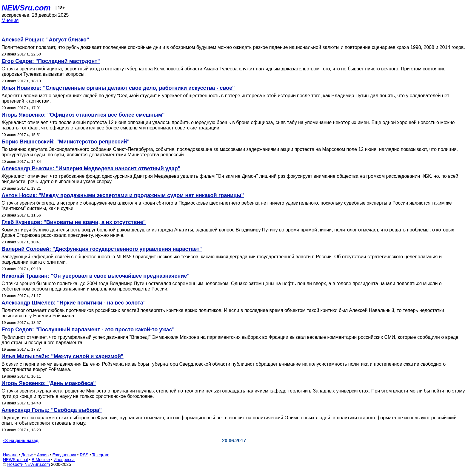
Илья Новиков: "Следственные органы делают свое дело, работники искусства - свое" (118, 88)
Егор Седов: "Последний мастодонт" (51, 61)
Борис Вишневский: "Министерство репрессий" (66, 142)
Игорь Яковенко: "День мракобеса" (49, 383)
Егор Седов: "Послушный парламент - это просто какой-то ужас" (88, 330)
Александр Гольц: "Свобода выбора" (52, 410)
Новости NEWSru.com (29, 464)
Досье (27, 455)
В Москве (41, 460)
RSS (84, 455)
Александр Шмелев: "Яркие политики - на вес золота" (74, 303)
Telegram (101, 455)
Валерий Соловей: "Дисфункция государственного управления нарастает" (102, 249)
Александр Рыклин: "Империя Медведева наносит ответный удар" (91, 169)
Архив (43, 455)
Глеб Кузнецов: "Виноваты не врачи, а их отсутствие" (74, 222)
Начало (10, 455)
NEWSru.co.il (15, 460)
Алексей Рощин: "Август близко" (45, 40)
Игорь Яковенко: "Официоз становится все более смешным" (83, 115)
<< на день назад (21, 441)
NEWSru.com (26, 8)
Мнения (10, 20)
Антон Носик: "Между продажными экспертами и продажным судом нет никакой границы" (123, 195)
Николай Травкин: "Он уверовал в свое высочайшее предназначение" (96, 276)
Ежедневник (64, 455)
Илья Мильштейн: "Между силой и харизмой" (63, 356)
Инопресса (64, 460)
